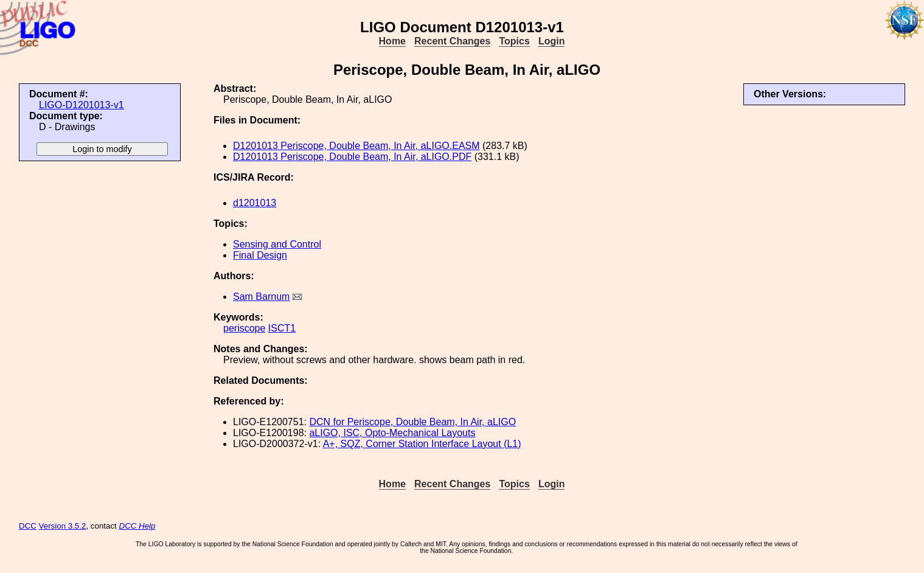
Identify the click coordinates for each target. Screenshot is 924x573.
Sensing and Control (277, 244)
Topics (514, 41)
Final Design (260, 255)
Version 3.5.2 (63, 526)
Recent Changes (452, 41)
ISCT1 (282, 328)
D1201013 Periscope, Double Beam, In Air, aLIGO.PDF (352, 157)
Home (392, 41)
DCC (28, 526)
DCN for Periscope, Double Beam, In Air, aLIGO (412, 422)
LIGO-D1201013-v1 (82, 105)
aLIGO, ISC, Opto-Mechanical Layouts (392, 433)
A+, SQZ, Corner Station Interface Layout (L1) (422, 444)
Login (552, 41)
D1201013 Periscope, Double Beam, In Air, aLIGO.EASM (356, 146)
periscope (244, 328)
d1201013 (255, 203)
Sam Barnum (261, 297)
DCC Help (137, 526)
